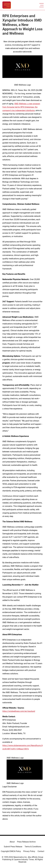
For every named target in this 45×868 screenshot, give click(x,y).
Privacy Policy (29, 851)
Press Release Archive (26, 842)
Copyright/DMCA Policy (11, 851)
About (12, 842)
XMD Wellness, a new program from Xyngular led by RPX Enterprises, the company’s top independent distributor (21, 107)
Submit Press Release (13, 847)
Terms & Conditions (33, 847)
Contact (41, 851)
